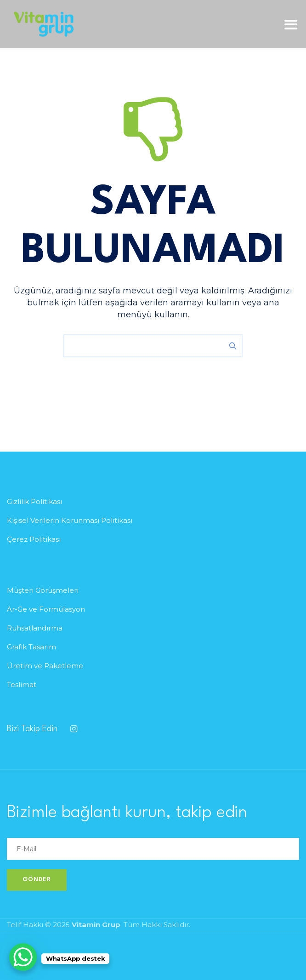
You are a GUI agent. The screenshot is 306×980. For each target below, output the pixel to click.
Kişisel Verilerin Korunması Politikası (70, 520)
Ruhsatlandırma (35, 628)
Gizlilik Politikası (34, 501)
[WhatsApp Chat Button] (23, 957)
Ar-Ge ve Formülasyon (46, 609)
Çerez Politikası (34, 539)
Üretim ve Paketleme (45, 666)
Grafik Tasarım (31, 647)
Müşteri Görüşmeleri (43, 590)
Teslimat (22, 685)
